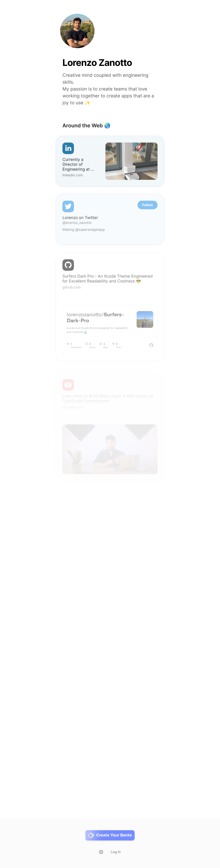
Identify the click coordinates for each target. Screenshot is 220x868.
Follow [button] (148, 206)
